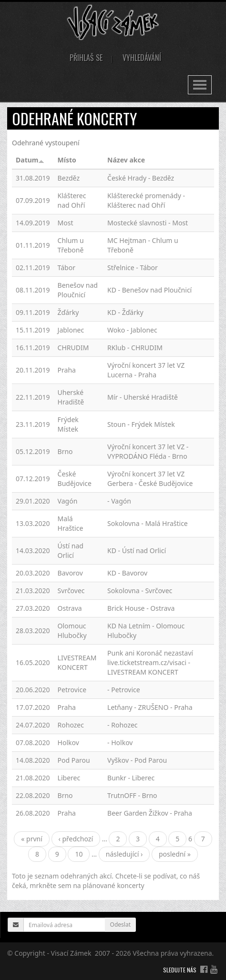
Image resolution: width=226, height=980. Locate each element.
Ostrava (70, 608)
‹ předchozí (76, 839)
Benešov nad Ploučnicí (78, 290)
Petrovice (72, 690)
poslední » (175, 854)
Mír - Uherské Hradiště (143, 397)
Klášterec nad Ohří (72, 200)
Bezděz (69, 178)
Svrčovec (71, 591)
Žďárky (68, 312)
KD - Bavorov (127, 573)
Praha (67, 370)
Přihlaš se (86, 58)
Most (66, 223)
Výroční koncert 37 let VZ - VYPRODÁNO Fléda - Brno (148, 451)
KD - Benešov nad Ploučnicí (149, 290)
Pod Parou (74, 760)
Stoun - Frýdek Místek (141, 424)
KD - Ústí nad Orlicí (137, 551)
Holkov (68, 743)
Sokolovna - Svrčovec (140, 591)
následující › (124, 854)
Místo (67, 160)
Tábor (67, 268)
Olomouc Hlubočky (72, 631)
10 (79, 854)
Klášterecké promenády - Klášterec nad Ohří (146, 200)
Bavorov (70, 573)
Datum (30, 160)
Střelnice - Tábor (133, 268)
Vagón (68, 501)
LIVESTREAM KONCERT (77, 662)
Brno (65, 451)
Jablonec (71, 330)
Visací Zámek (71, 953)
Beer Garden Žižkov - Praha (150, 813)
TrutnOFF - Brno (132, 795)
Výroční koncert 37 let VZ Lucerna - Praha (146, 370)
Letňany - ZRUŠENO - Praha (150, 707)
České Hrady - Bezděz (141, 178)
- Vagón (119, 501)
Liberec (69, 778)
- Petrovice (124, 690)
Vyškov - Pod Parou (137, 760)
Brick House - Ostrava (141, 608)
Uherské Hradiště (71, 397)
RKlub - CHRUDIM (135, 348)
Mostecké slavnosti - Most (148, 223)
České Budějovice (75, 479)
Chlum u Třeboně (71, 245)
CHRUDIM (73, 348)
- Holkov (120, 743)
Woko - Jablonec (132, 330)
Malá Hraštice (71, 523)
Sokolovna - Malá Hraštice (148, 523)
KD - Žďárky (125, 312)
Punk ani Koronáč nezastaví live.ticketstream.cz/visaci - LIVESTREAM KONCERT (150, 662)
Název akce (126, 160)
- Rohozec (123, 725)
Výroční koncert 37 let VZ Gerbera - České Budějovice (150, 479)
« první (32, 839)
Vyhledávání (142, 58)
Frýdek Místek (68, 424)
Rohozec (71, 725)
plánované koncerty (113, 885)
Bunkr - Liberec (131, 778)
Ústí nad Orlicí (71, 551)
